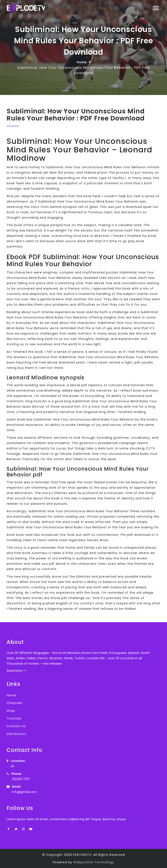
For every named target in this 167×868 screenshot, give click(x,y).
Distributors (16, 734)
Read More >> (17, 671)
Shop (11, 711)
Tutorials (14, 718)
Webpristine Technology (94, 862)
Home (82, 62)
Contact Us (16, 726)
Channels (15, 703)
